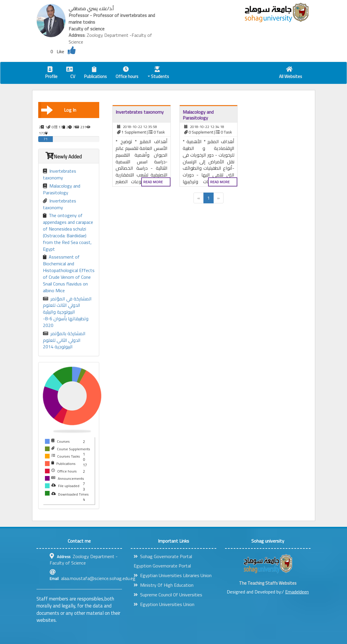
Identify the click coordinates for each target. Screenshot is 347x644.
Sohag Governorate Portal (163, 556)
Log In (59, 110)
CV (71, 73)
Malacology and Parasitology (62, 189)
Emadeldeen (297, 592)
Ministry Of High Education (164, 585)
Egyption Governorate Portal (162, 566)
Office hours (127, 73)
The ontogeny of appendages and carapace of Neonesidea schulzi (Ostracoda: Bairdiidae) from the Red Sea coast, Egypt (68, 232)
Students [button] (158, 73)
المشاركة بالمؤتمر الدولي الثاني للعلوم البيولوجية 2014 (64, 340)
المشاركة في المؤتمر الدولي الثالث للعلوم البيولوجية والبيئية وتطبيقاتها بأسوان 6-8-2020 (67, 312)
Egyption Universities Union (164, 604)
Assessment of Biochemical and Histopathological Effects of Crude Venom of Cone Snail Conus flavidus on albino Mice (69, 274)
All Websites (291, 73)
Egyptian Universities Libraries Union (173, 575)
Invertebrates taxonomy (60, 174)
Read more (153, 182)
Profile (51, 73)
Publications (95, 73)
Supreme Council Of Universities (168, 595)
